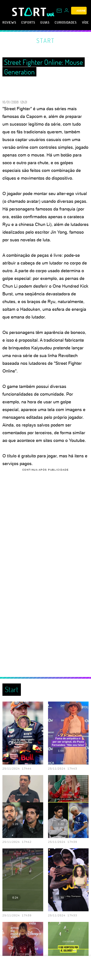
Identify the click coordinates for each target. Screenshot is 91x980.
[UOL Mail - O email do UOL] (59, 11)
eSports (28, 22)
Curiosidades (66, 22)
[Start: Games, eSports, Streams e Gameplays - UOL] (29, 12)
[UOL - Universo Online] (51, 14)
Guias (45, 22)
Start (46, 41)
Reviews (9, 22)
